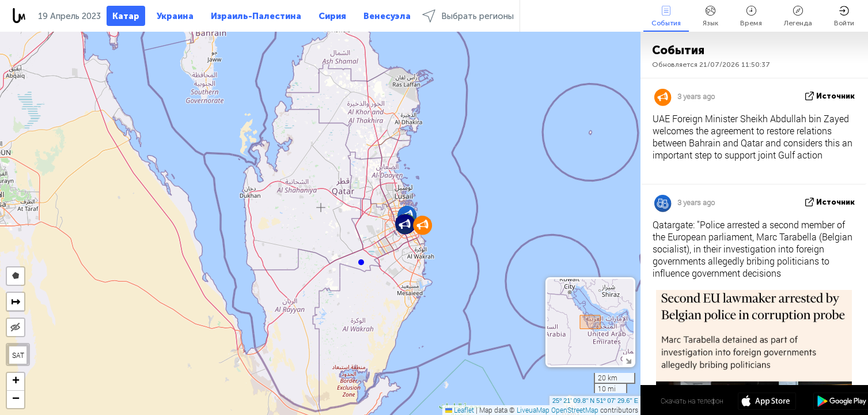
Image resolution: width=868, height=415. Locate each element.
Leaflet (460, 410)
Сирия (332, 16)
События (666, 16)
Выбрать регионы (468, 16)
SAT (18, 355)
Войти (844, 16)
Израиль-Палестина (256, 16)
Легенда (798, 16)
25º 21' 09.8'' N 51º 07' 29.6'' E (595, 401)
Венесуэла (387, 16)
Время (751, 16)
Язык (710, 16)
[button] (361, 262)
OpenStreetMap (575, 410)
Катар (126, 16)
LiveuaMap (533, 410)
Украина (175, 16)
